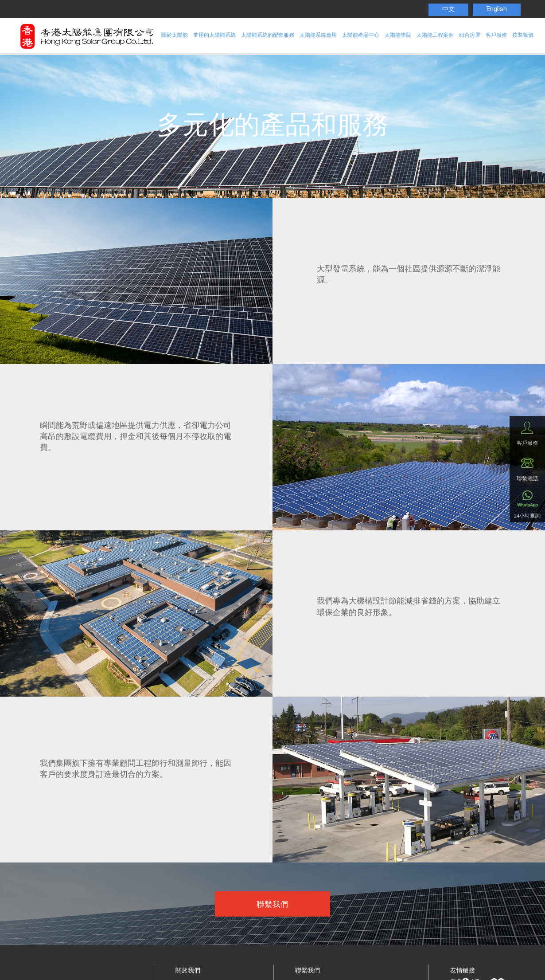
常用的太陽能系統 (214, 35)
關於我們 (188, 971)
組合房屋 (470, 35)
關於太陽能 (175, 35)
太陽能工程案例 (435, 35)
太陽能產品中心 (361, 35)
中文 (448, 10)
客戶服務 (496, 35)
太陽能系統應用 (318, 35)
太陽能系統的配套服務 (268, 35)
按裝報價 (523, 35)
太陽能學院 (398, 35)
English (497, 10)
